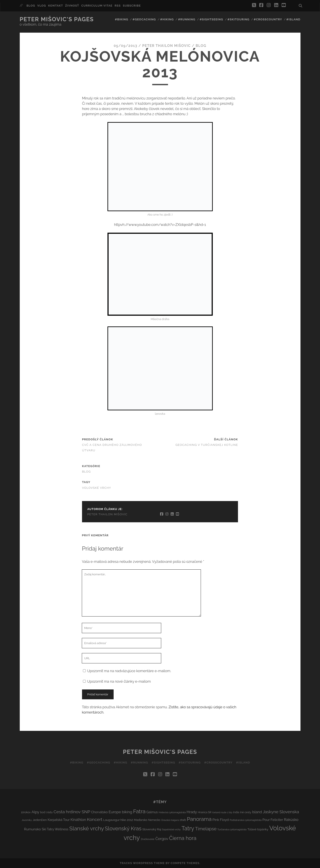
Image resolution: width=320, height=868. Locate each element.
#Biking (122, 19)
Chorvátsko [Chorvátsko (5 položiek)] (99, 812)
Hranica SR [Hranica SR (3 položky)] (205, 812)
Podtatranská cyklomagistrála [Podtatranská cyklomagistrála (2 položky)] (246, 820)
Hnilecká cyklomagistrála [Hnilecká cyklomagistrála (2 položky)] (172, 812)
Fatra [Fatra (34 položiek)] (139, 811)
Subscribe (132, 6)
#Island (293, 19)
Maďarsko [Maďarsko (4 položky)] (140, 820)
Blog (31, 6)
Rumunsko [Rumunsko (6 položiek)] (32, 829)
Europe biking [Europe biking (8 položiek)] (120, 812)
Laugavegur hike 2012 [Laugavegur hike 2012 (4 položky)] (118, 820)
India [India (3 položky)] (236, 812)
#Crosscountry (268, 19)
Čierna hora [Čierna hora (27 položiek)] (183, 838)
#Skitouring (238, 19)
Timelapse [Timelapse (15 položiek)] (206, 829)
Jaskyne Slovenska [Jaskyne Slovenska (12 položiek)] (281, 812)
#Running (187, 19)
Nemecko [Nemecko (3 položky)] (154, 820)
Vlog (42, 6)
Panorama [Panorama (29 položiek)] (199, 819)
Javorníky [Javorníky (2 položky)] (27, 820)
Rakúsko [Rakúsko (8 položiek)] (291, 820)
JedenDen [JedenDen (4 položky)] (40, 820)
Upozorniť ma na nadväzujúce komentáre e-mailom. (129, 671)
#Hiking (167, 19)
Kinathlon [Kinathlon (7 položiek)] (78, 820)
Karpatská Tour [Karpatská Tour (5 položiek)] (59, 820)
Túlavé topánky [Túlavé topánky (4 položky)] (258, 829)
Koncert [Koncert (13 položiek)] (95, 819)
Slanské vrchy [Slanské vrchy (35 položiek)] (87, 828)
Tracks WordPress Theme (142, 863)
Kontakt (55, 6)
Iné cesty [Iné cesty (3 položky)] (246, 812)
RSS (118, 6)
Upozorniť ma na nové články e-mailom (119, 681)
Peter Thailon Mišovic (167, 46)
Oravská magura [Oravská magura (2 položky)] (170, 820)
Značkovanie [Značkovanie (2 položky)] (148, 839)
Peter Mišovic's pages (57, 19)
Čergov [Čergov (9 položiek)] (162, 839)
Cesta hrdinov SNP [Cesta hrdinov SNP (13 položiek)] (72, 812)
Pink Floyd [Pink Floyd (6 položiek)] (221, 820)
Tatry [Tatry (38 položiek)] (188, 828)
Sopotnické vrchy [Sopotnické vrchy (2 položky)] (171, 829)
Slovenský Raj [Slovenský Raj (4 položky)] (152, 829)
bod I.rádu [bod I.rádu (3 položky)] (46, 812)
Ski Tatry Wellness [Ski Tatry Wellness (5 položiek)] (55, 829)
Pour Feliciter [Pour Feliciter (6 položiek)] (273, 820)
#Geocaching (144, 19)
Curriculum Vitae (97, 6)
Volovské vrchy (97, 488)
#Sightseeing (211, 19)
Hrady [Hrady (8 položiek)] (192, 812)
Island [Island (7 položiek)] (257, 812)
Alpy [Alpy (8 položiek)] (35, 812)
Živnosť (72, 6)
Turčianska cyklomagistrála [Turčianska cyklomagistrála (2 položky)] (232, 829)
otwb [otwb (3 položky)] (183, 820)
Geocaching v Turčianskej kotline (207, 445)
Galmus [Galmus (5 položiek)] (152, 812)
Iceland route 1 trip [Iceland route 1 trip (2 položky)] (222, 812)
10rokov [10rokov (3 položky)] (26, 812)
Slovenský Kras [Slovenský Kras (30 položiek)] (123, 828)
